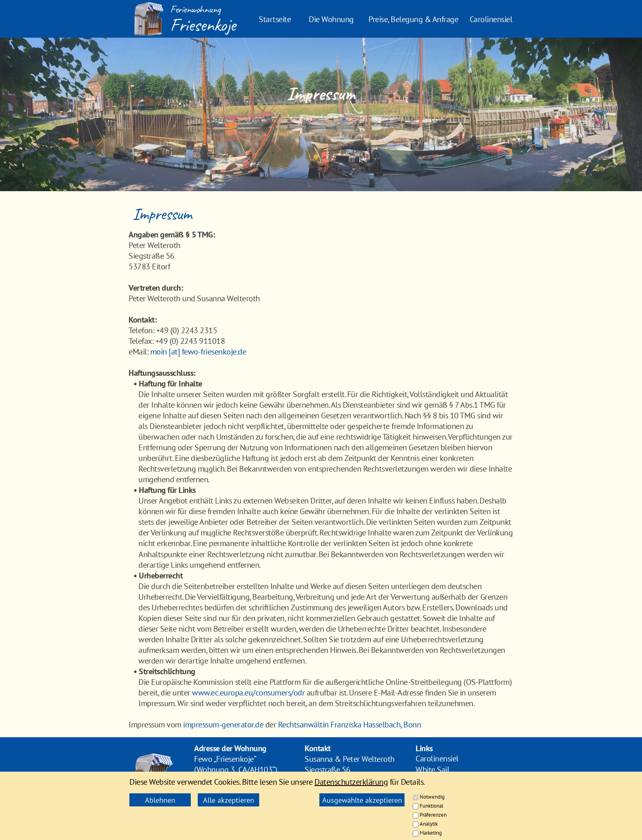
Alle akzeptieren (229, 800)
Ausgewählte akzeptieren (362, 800)
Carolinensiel (491, 19)
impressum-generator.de (223, 725)
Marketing (431, 833)
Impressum (434, 792)
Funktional (432, 806)
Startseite (275, 19)
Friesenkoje (203, 25)
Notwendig (432, 797)
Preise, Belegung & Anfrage (413, 19)
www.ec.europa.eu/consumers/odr (248, 693)
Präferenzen (433, 815)
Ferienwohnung (195, 9)
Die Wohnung (331, 19)
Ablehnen (160, 800)
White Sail (432, 770)
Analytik (429, 824)
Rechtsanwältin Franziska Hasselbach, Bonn (350, 725)
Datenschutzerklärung (351, 782)
